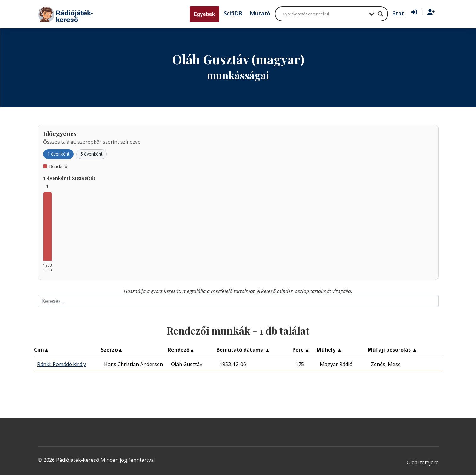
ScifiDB (233, 13)
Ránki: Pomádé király (62, 364)
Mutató (260, 13)
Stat (398, 13)
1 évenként (58, 154)
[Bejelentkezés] (414, 12)
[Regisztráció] (431, 12)
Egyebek (204, 14)
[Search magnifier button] (381, 14)
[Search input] (324, 14)
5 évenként (92, 154)
